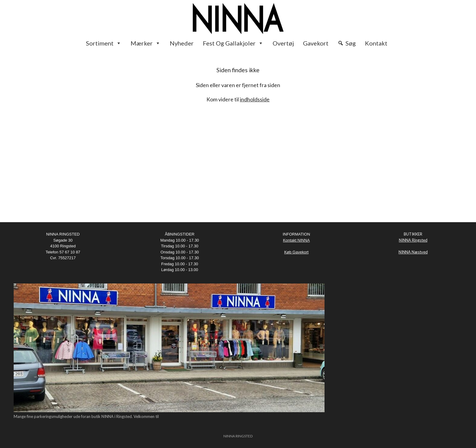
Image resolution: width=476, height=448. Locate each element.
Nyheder (182, 43)
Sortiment (104, 43)
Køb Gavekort (296, 252)
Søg (351, 43)
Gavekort (316, 43)
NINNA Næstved (413, 252)
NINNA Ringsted (413, 240)
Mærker (146, 43)
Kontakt (376, 43)
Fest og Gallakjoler (233, 43)
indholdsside (255, 99)
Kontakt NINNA (296, 240)
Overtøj (283, 43)
